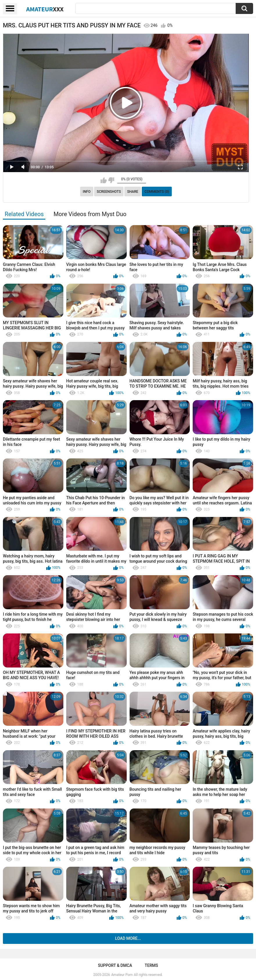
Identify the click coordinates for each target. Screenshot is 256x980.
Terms (151, 965)
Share (133, 192)
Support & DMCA (115, 965)
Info (87, 192)
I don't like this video (111, 180)
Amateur (45, 9)
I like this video (104, 180)
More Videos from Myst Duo (90, 214)
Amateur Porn (122, 975)
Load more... (128, 938)
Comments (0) (157, 192)
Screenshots (109, 192)
